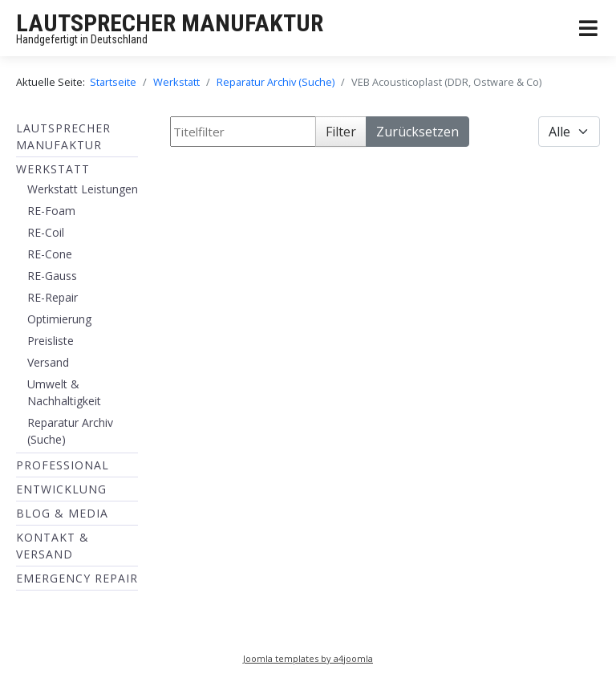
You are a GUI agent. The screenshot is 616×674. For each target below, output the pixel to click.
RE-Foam (51, 211)
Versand (48, 362)
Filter (341, 132)
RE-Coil (46, 232)
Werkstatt (53, 169)
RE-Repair (53, 297)
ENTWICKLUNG (61, 489)
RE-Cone (50, 254)
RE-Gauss (52, 276)
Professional (63, 465)
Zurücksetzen (417, 132)
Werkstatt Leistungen (83, 189)
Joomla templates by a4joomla (308, 658)
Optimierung (59, 319)
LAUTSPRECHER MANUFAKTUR (170, 23)
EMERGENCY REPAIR (77, 578)
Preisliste (51, 341)
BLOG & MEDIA (62, 513)
